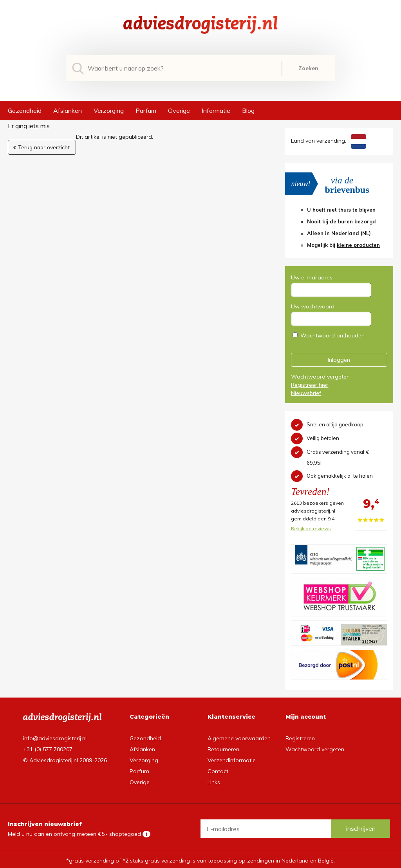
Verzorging (109, 111)
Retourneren (223, 749)
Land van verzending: (328, 141)
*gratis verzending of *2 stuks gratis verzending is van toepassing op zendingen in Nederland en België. (200, 861)
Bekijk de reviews (311, 528)
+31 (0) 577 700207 (48, 749)
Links (214, 782)
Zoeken (308, 68)
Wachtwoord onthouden (332, 335)
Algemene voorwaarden (239, 738)
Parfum (146, 111)
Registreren (300, 738)
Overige (179, 111)
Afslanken (68, 111)
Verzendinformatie (232, 760)
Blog (248, 111)
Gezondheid (25, 111)
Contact (218, 771)
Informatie (216, 111)
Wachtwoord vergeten (320, 377)
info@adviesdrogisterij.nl (55, 738)
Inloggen (339, 360)
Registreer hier (310, 385)
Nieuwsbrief (306, 393)
